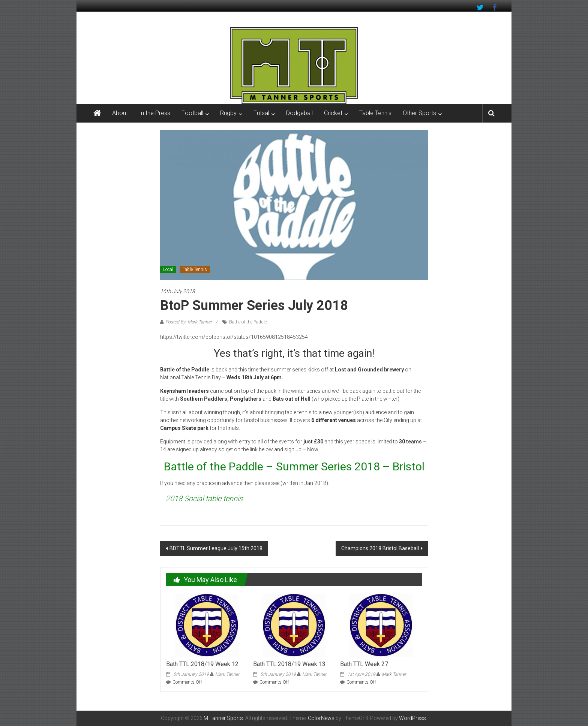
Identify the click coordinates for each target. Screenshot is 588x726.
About (120, 113)
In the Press (155, 113)
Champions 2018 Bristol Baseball (380, 548)
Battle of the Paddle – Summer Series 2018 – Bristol (294, 466)
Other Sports (419, 113)
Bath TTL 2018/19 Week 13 (289, 664)
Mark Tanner (227, 674)
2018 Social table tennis (204, 498)
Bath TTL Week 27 (364, 664)
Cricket (333, 113)
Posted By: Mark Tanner (189, 322)
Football (192, 113)
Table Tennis (375, 113)
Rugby (228, 113)
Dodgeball (299, 113)
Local (168, 269)
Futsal (261, 113)
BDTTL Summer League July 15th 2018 (216, 548)
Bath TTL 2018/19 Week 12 (202, 664)
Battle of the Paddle (248, 322)
